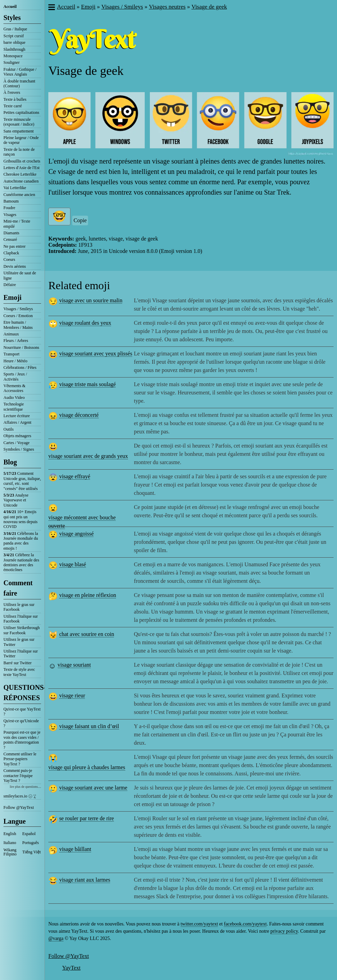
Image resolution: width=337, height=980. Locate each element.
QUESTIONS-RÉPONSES (22, 693)
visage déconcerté (79, 415)
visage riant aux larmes (85, 880)
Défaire (10, 285)
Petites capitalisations (21, 112)
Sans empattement (19, 131)
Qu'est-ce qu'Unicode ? (21, 723)
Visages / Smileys (18, 309)
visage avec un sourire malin (91, 300)
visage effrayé (75, 476)
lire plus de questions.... (25, 787)
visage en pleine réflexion (88, 595)
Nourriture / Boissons (21, 347)
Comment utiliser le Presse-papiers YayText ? (20, 759)
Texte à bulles (15, 99)
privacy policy (284, 931)
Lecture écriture (17, 416)
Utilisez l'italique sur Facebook (21, 619)
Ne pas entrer (15, 246)
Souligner (12, 62)
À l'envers (12, 92)
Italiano (10, 843)
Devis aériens (15, 266)
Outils (8, 429)
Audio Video (14, 398)
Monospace (13, 56)
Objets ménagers (17, 436)
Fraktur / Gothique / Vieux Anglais (20, 72)
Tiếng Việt (32, 852)
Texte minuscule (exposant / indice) (19, 122)
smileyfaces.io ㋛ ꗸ (20, 796)
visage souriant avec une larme (93, 788)
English (10, 834)
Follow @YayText (19, 807)
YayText (71, 968)
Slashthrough (14, 49)
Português (31, 843)
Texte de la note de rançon (19, 152)
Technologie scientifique (14, 406)
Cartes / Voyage (17, 443)
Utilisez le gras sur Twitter (19, 642)
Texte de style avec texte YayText (19, 672)
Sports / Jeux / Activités (15, 376)
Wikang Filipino (10, 852)
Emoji (12, 297)
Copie (80, 220)
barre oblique (15, 42)
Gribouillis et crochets (22, 161)
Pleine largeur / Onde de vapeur (21, 140)
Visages (10, 215)
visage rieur (72, 695)
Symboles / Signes (19, 449)
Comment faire (18, 588)
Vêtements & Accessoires (15, 388)
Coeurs (9, 259)
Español (29, 834)
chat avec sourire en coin (86, 634)
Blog (10, 462)
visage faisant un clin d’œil (89, 726)
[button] (51, 8)
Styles (12, 18)
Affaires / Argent (17, 422)
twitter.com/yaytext (199, 924)
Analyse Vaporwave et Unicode (16, 500)
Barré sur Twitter (18, 663)
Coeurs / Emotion (18, 316)
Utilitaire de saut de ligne (20, 275)
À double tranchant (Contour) (19, 84)
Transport (11, 354)
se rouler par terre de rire (86, 818)
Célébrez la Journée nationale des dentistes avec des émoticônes (21, 562)
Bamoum (11, 201)
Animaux (11, 334)
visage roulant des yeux (85, 323)
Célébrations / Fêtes (20, 367)
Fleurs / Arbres (16, 341)
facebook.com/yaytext (245, 924)
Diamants (11, 233)
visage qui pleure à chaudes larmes (87, 767)
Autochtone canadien (21, 181)
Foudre (9, 208)
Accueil (10, 7)
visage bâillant (75, 849)
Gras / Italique (15, 29)
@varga (56, 938)
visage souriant (74, 665)
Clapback (11, 253)
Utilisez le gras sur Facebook (19, 607)
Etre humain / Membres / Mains (18, 325)
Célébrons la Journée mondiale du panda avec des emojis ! (21, 541)
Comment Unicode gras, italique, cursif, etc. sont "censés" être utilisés (22, 481)
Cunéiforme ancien (19, 195)
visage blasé (73, 564)
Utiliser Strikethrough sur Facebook (22, 630)
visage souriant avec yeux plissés (96, 354)
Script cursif (14, 36)
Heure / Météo (15, 361)
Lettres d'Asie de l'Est (22, 168)
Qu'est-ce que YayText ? (22, 712)
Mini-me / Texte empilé (17, 224)
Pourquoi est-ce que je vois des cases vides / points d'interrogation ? (22, 740)
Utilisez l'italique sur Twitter (21, 654)
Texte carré (13, 106)
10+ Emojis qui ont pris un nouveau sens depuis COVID (21, 519)
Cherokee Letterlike (20, 174)
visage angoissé (76, 534)
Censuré (10, 239)
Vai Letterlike (15, 188)
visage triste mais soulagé (87, 384)
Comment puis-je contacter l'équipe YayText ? (18, 776)
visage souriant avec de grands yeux (88, 456)
